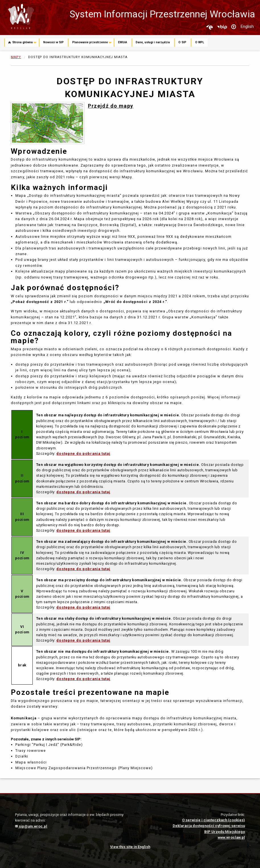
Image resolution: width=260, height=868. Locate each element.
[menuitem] (22, 43)
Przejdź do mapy (111, 106)
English (247, 26)
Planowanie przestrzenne (90, 42)
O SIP (182, 42)
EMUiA (123, 42)
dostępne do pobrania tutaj (83, 454)
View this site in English (130, 847)
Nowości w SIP (53, 42)
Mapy (16, 57)
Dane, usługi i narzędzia (153, 42)
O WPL (200, 42)
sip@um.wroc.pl (31, 826)
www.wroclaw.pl (231, 837)
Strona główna (21, 43)
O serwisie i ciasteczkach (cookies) (213, 820)
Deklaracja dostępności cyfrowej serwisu (209, 826)
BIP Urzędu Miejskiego (225, 832)
